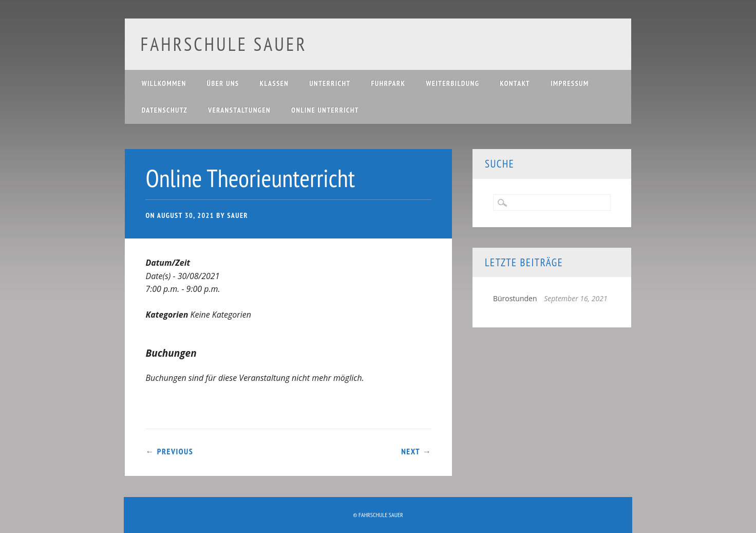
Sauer (238, 215)
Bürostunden (515, 298)
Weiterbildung (452, 83)
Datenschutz (164, 110)
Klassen (274, 83)
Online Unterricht (325, 110)
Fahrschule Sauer (223, 44)
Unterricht (330, 83)
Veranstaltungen (239, 110)
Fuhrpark (388, 83)
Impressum (570, 83)
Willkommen (164, 83)
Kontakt (515, 83)
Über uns (223, 83)
